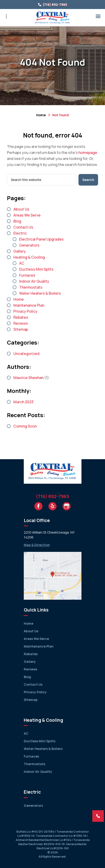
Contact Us (23, 227)
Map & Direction (37, 545)
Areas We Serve (27, 215)
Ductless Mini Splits (36, 269)
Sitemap (21, 329)
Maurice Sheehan (28, 378)
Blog (17, 221)
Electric (20, 233)
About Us (21, 209)
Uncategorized (26, 354)
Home (41, 115)
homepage (88, 153)
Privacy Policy (25, 311)
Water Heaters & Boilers (40, 293)
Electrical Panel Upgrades (41, 239)
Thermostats (31, 287)
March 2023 (23, 402)
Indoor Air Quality (34, 281)
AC (22, 263)
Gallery (20, 251)
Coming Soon (25, 426)
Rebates (21, 317)
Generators (29, 245)
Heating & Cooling (29, 257)
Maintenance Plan (29, 305)
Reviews (21, 323)
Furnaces (27, 275)
